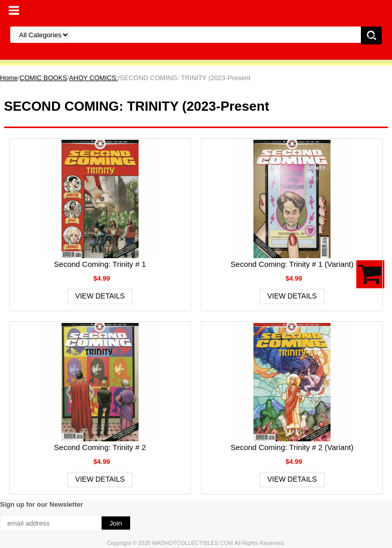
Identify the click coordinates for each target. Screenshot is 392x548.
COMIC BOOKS (43, 78)
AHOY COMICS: (93, 78)
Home (9, 78)
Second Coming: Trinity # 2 (100, 447)
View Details (100, 296)
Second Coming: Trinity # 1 (100, 264)
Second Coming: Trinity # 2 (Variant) (292, 447)
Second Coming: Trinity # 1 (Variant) (292, 264)
